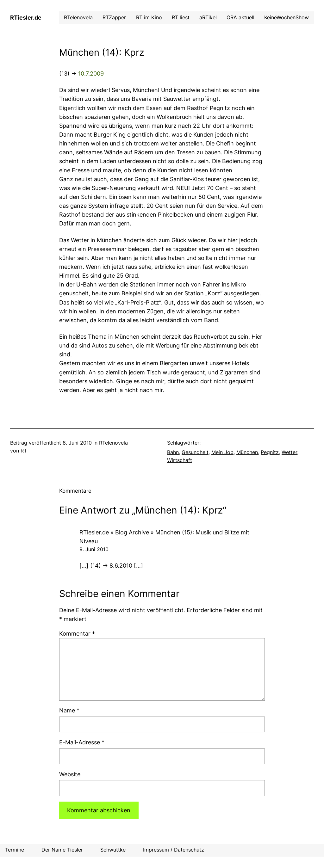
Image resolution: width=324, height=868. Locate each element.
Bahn (173, 452)
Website (70, 774)
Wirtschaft (180, 460)
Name (69, 710)
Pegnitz (270, 452)
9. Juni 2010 (94, 549)
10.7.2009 (91, 74)
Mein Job (222, 452)
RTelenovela (113, 443)
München (247, 452)
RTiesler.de (26, 18)
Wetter (289, 452)
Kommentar (77, 634)
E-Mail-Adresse (82, 742)
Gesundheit (195, 452)
